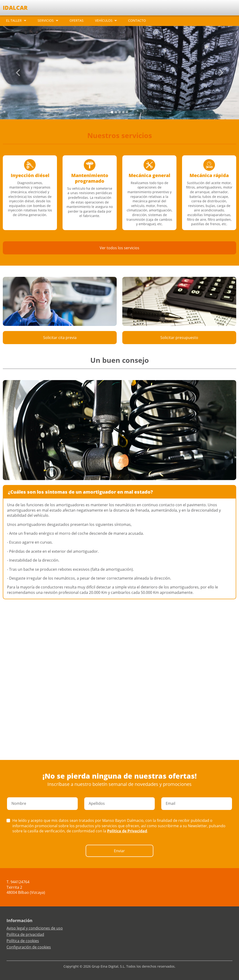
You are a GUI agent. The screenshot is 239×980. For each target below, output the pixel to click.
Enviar (119, 851)
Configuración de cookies (29, 947)
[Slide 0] (112, 112)
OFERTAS (77, 20)
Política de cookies (23, 941)
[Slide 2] (119, 112)
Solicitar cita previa (60, 338)
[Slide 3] (123, 112)
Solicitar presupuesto (179, 338)
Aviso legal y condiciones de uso (35, 928)
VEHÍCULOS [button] (104, 20)
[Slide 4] (127, 112)
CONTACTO (137, 20)
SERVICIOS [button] (46, 20)
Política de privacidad (25, 934)
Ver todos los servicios (119, 248)
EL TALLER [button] (14, 20)
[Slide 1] (116, 112)
